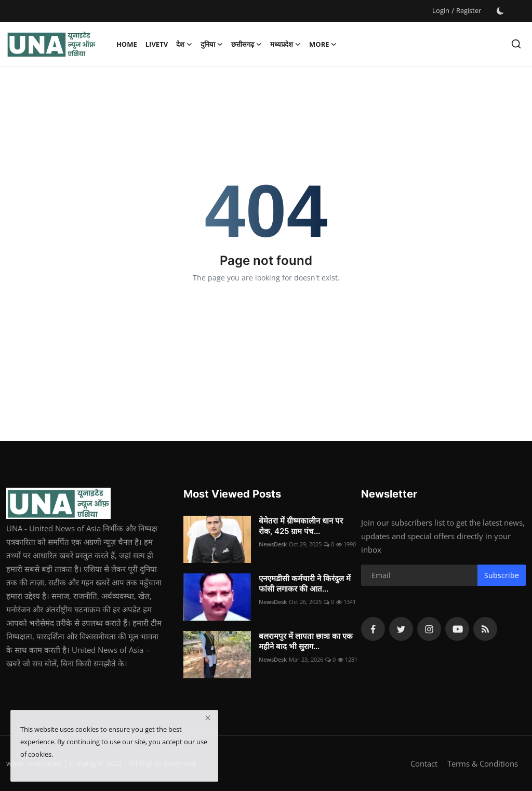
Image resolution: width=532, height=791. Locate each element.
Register (469, 10)
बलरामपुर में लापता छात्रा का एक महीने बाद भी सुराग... (306, 641)
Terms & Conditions (483, 763)
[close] (208, 718)
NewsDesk (273, 544)
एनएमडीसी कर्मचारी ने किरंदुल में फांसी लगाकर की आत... (305, 584)
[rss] (485, 629)
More (323, 44)
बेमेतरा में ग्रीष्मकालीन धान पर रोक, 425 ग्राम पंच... (301, 526)
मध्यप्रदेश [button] (285, 44)
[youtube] (457, 629)
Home (127, 44)
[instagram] (429, 629)
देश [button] (184, 44)
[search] (516, 44)
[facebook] (373, 629)
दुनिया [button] (212, 44)
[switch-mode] (500, 11)
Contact (424, 763)
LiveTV (157, 44)
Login (441, 10)
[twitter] (401, 629)
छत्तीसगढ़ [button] (247, 44)
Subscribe (502, 575)
